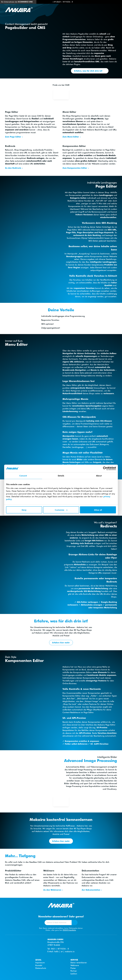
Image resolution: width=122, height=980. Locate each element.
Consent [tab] (23, 476)
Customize (61, 510)
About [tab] (99, 476)
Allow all (98, 510)
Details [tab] (61, 476)
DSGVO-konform (69, 930)
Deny (24, 510)
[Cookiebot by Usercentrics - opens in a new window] (105, 468)
